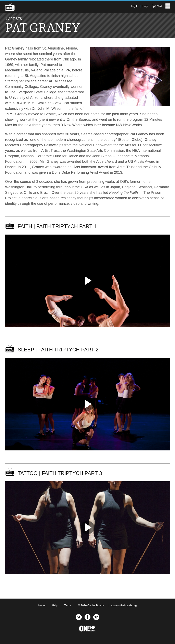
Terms (68, 605)
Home (42, 605)
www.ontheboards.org (124, 605)
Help (145, 6)
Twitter (79, 617)
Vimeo (96, 617)
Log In (135, 6)
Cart (157, 6)
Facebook (87, 617)
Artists (15, 19)
